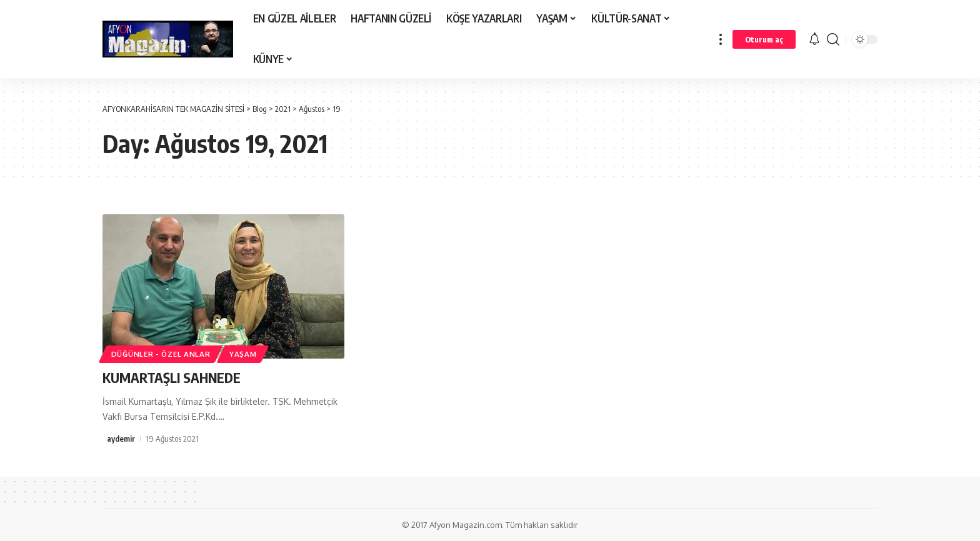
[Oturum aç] (764, 39)
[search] (833, 39)
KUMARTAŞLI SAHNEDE (172, 377)
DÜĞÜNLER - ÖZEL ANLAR (161, 354)
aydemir (121, 439)
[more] (721, 39)
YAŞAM (243, 354)
